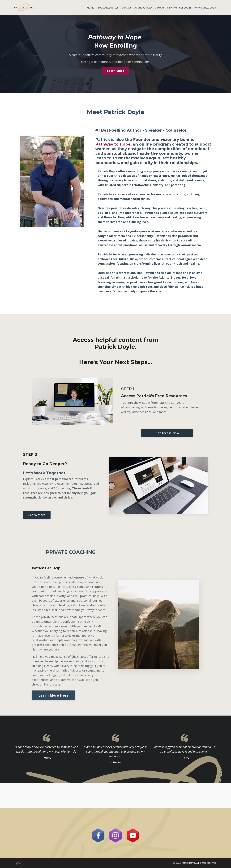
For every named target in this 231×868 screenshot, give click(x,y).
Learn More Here (54, 695)
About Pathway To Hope (149, 8)
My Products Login (205, 8)
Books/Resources (108, 8)
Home (91, 8)
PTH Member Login (179, 8)
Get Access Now (167, 433)
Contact (126, 8)
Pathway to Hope (113, 144)
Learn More (116, 71)
